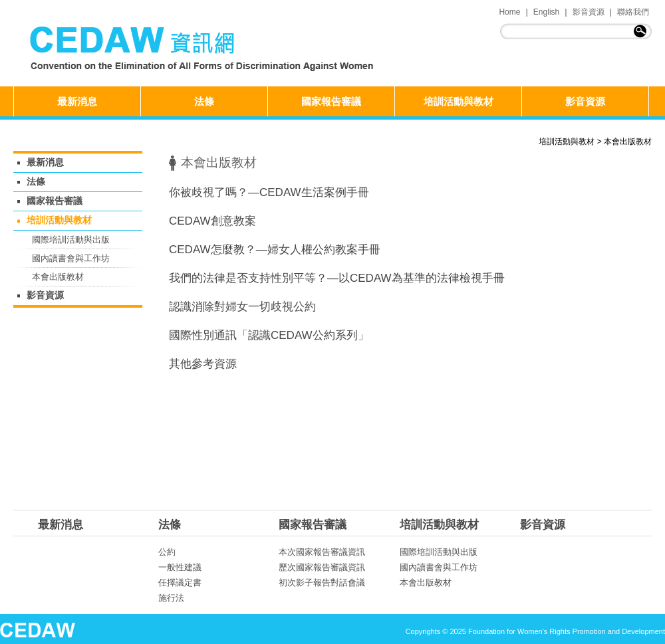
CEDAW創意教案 (212, 221)
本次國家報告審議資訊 (322, 552)
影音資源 (589, 12)
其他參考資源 (203, 364)
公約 (167, 552)
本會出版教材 (628, 142)
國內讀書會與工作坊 (71, 258)
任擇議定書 (180, 583)
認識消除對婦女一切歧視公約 (242, 307)
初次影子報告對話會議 (322, 583)
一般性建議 (180, 567)
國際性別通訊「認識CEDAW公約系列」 (269, 335)
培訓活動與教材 (459, 101)
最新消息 (77, 101)
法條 (204, 101)
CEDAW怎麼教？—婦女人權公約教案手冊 (275, 250)
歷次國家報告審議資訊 (322, 567)
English (546, 12)
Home (509, 12)
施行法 (171, 598)
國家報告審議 (331, 101)
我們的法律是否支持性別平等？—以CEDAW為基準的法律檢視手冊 (337, 278)
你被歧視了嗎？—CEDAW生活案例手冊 (269, 192)
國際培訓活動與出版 (71, 240)
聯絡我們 (633, 12)
